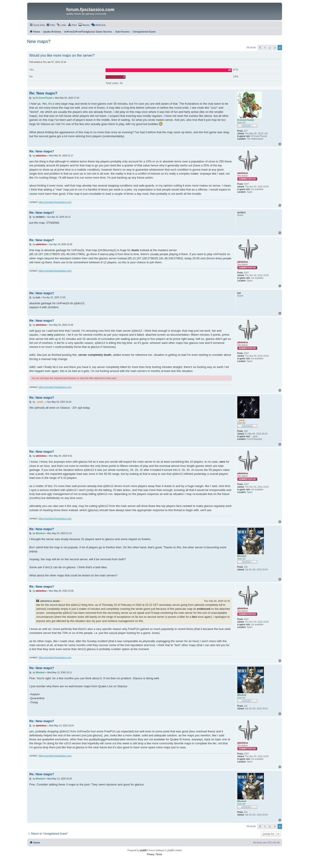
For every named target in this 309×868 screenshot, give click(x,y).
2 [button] (270, 48)
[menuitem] (51, 25)
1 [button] (265, 48)
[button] (260, 48)
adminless (46, 601)
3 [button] (275, 48)
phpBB (143, 850)
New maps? (39, 41)
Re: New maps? (43, 93)
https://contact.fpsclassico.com (55, 202)
